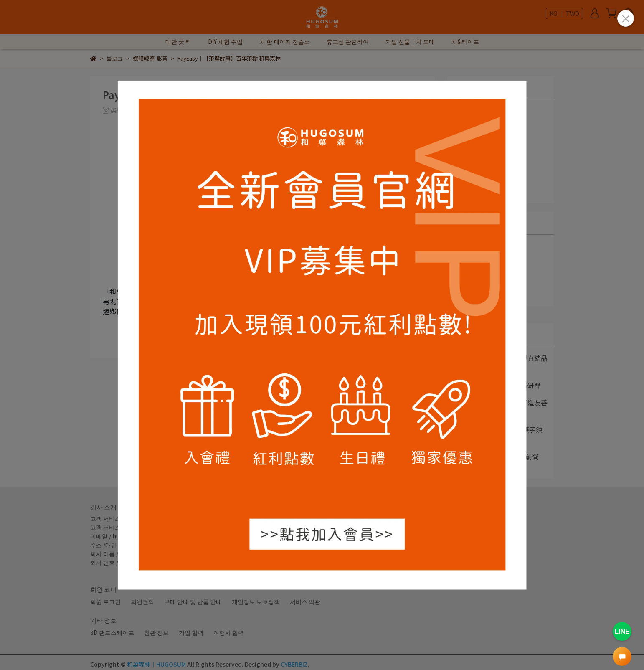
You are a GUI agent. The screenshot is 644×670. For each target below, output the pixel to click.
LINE (622, 631)
